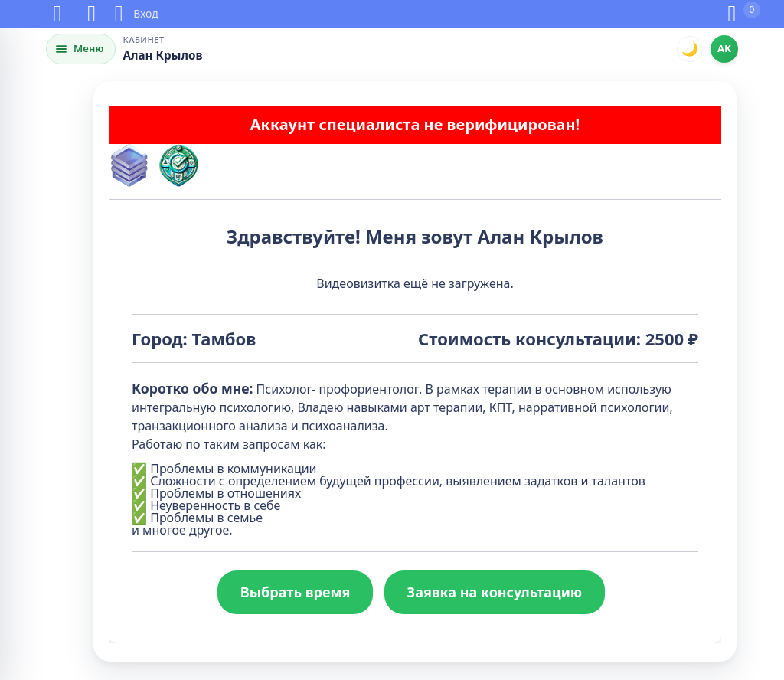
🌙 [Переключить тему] (690, 48)
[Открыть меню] (81, 49)
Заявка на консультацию (495, 592)
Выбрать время (296, 592)
